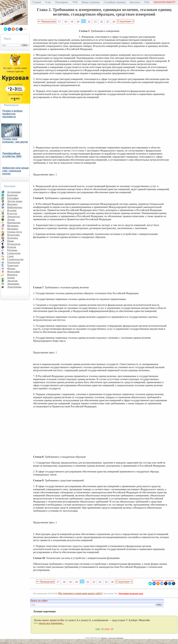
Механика (13, 229)
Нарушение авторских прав (131, 594)
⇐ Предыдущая (47, 21)
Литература (13, 216)
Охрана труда (15, 232)
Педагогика (13, 235)
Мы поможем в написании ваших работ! (80, 593)
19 (72, 22)
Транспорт (13, 265)
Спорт (10, 256)
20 (78, 22)
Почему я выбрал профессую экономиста (12, 114)
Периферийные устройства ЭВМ (12, 155)
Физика (11, 268)
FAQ (147, 2)
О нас (48, 2)
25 (108, 22)
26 (114, 22)
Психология (14, 244)
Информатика (15, 207)
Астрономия (14, 192)
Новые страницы (91, 2)
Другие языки (15, 201)
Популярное (62, 2)
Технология (13, 262)
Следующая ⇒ (126, 21)
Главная (37, 2)
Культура (12, 213)
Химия (11, 278)
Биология (12, 195)
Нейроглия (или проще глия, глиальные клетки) (16, 171)
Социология (14, 253)
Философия (13, 272)
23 (95, 22)
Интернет (12, 204)
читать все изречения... (51, 623)
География (13, 198)
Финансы (12, 275)
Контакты (135, 2)
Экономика (13, 284)
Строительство (15, 259)
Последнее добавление (116, 638)
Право (10, 241)
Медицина (13, 226)
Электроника (14, 287)
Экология (12, 281)
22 (89, 22)
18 (66, 22)
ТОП (75, 2)
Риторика (12, 250)
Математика (14, 223)
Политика (12, 238)
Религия (12, 247)
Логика (11, 220)
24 (101, 22)
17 (59, 22)
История (12, 210)
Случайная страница (115, 2)
